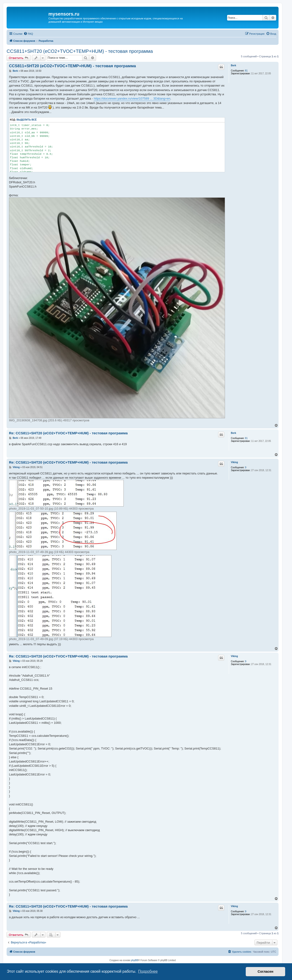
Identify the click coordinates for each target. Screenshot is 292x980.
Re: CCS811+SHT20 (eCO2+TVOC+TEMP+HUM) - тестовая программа (68, 433)
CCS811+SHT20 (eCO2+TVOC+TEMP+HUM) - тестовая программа (80, 51)
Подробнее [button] (148, 971)
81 (246, 71)
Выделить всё (27, 120)
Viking (234, 462)
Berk (233, 65)
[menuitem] (28, 34)
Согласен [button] (265, 972)
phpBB (135, 960)
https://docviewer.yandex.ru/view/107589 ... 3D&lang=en (132, 98)
